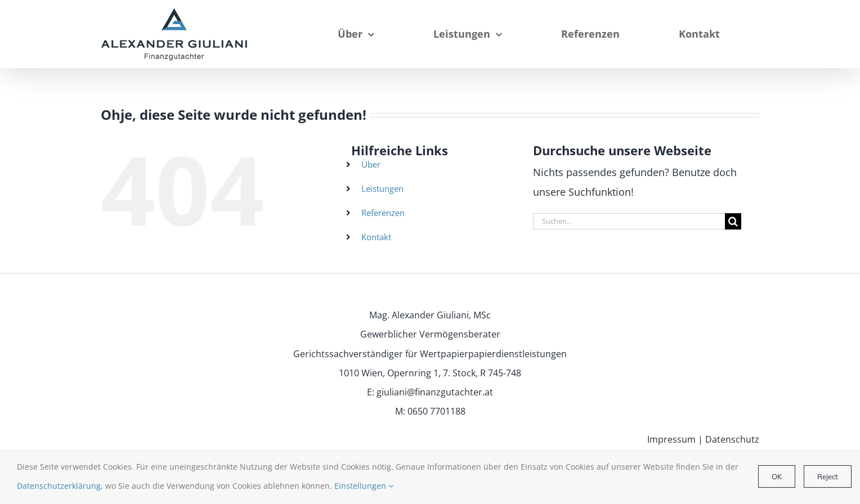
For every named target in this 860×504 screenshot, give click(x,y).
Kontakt (376, 237)
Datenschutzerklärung (59, 486)
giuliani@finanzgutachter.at (435, 392)
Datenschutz (732, 439)
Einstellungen (364, 486)
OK (777, 476)
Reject (828, 476)
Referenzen (383, 213)
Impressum (671, 439)
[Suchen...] (629, 221)
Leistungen (382, 188)
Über (371, 164)
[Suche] (733, 221)
